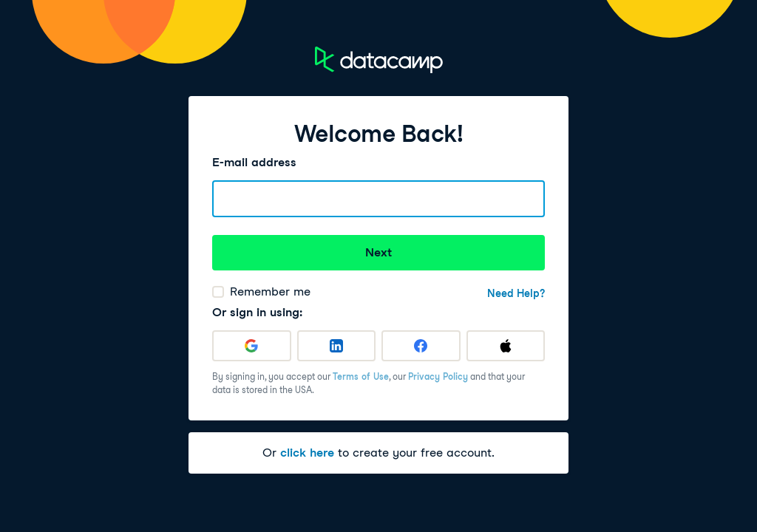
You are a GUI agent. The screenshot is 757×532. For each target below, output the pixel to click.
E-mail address (254, 162)
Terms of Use (361, 376)
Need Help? (516, 293)
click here (307, 453)
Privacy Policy (438, 376)
